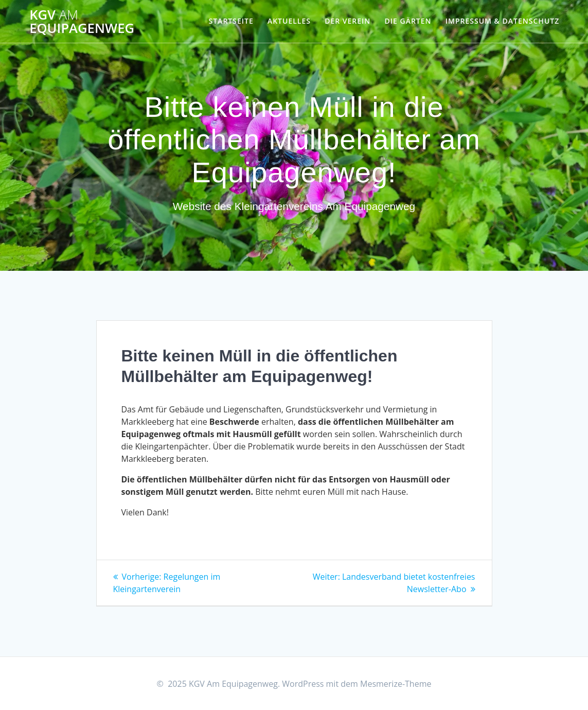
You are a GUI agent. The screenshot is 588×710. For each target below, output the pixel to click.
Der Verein (348, 21)
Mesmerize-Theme (396, 684)
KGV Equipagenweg (82, 21)
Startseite (231, 21)
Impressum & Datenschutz (503, 21)
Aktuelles (289, 21)
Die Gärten (408, 21)
